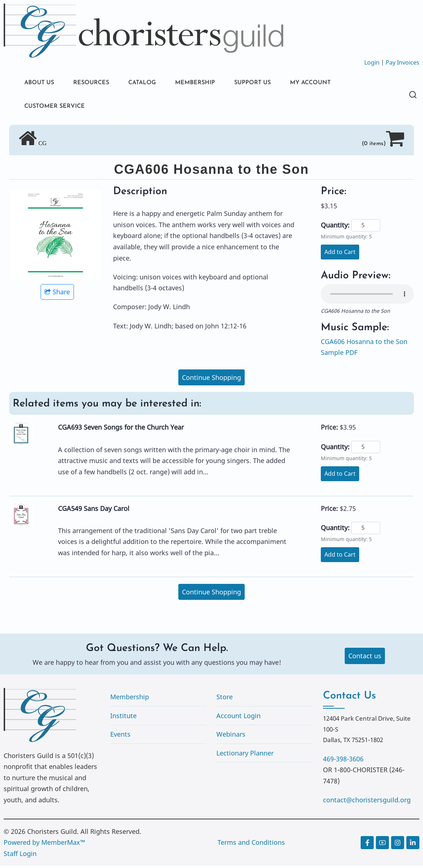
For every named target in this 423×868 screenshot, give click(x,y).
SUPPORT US (272, 83)
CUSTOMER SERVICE (58, 108)
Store (225, 699)
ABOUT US (41, 83)
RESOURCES (97, 83)
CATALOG (152, 83)
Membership (130, 699)
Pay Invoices (403, 62)
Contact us (365, 658)
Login (372, 62)
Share (57, 294)
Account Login (239, 718)
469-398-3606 (343, 761)
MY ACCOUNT (335, 83)
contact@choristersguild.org (367, 802)
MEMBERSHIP (210, 83)
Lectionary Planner (245, 756)
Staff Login (20, 856)
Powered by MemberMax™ (44, 845)
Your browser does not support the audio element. (367, 296)
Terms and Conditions (251, 845)
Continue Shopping (211, 380)
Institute (123, 718)
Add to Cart (340, 254)
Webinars (231, 737)
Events (120, 737)
